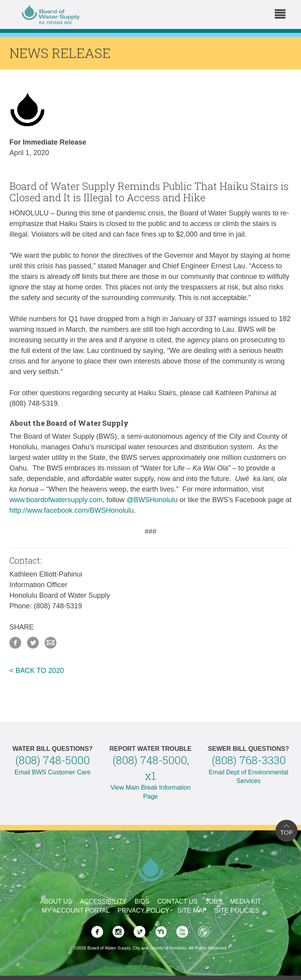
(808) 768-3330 (249, 760)
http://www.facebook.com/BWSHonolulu (72, 510)
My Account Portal (76, 910)
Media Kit (246, 901)
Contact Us (178, 901)
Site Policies (237, 910)
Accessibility (103, 901)
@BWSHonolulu (152, 500)
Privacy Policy (143, 910)
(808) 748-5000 (53, 760)
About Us (56, 901)
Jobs (214, 901)
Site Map (192, 910)
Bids (142, 901)
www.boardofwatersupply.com (56, 500)
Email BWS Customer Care (53, 772)
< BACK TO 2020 (37, 671)
